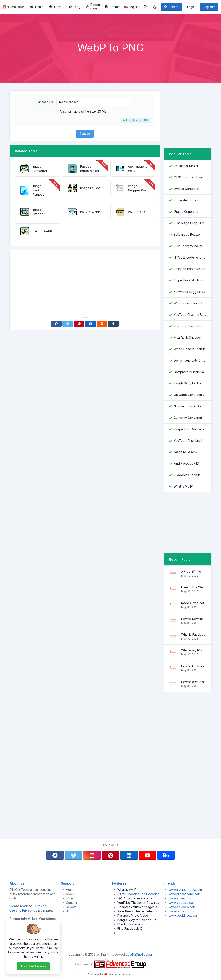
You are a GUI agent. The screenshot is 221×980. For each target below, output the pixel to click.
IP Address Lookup (187, 475)
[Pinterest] (79, 324)
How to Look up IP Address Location (194, 666)
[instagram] (92, 855)
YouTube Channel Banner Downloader (190, 315)
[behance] (166, 855)
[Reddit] (102, 324)
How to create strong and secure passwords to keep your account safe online (194, 682)
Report (71, 907)
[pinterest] (110, 855)
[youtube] (148, 855)
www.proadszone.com (185, 894)
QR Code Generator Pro (190, 395)
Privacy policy (32, 910)
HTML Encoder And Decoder (190, 257)
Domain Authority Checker (190, 360)
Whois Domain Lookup (190, 349)
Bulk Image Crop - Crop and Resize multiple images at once (190, 223)
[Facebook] (56, 324)
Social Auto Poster (187, 200)
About (70, 894)
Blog (75, 7)
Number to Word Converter (190, 406)
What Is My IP (183, 486)
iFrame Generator (186, 212)
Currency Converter (188, 418)
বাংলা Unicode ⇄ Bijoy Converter (190, 177)
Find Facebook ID (186, 463)
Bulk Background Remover (190, 246)
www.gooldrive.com (183, 916)
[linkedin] (129, 855)
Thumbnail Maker (186, 166)
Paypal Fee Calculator (189, 429)
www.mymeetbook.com (185, 890)
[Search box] (145, 7)
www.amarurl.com (181, 898)
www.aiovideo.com (182, 907)
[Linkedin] (91, 324)
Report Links (93, 7)
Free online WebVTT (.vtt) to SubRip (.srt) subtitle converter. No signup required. (194, 587)
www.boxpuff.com (181, 911)
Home (37, 7)
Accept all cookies (33, 966)
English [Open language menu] (131, 7)
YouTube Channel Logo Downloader (190, 326)
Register (209, 7)
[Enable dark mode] (155, 7)
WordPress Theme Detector (190, 303)
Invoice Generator (187, 189)
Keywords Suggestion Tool (190, 292)
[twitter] (74, 855)
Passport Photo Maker (190, 269)
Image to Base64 (186, 452)
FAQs (70, 898)
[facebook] (55, 855)
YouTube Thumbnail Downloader (190, 441)
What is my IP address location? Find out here (194, 650)
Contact (113, 7)
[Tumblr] (113, 324)
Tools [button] (55, 7)
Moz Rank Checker (187, 338)
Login (191, 7)
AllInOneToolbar (141, 954)
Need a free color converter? (194, 603)
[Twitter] (68, 324)
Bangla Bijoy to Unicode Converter (190, 383)
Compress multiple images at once (190, 372)
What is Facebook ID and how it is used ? (194, 635)
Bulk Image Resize (187, 234)
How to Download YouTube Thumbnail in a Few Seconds (194, 619)
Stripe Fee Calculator (189, 280)
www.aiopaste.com (182, 903)
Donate (171, 7)
